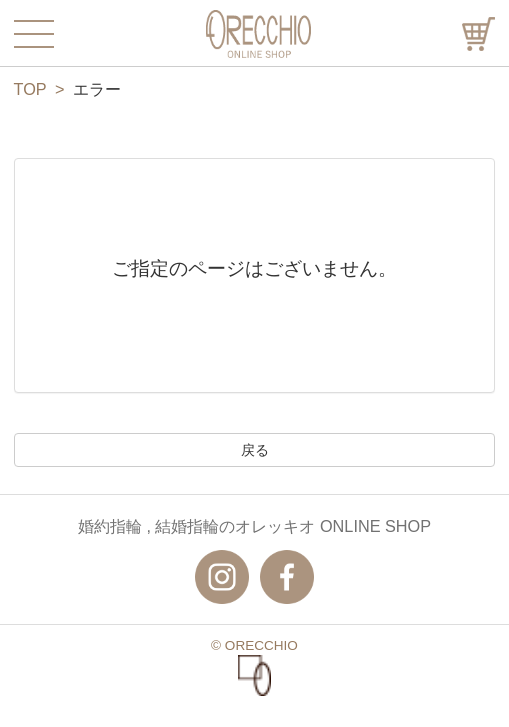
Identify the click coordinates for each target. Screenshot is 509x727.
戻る (255, 450)
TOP (30, 89)
